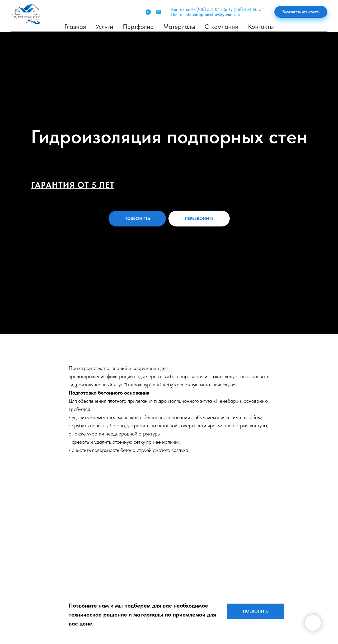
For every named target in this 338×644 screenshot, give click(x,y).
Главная (75, 27)
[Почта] (159, 12)
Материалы (179, 27)
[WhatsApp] (148, 12)
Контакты (261, 27)
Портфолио (138, 27)
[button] (301, 12)
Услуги (104, 27)
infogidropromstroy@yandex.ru (212, 14)
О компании (222, 27)
